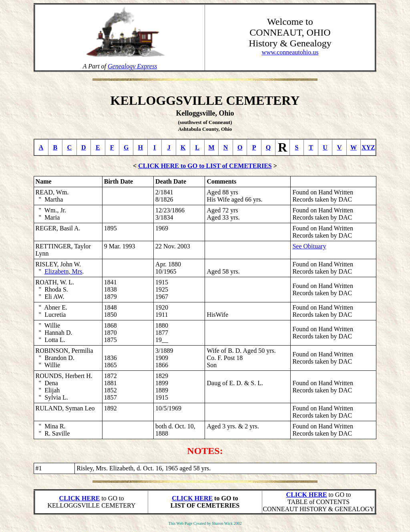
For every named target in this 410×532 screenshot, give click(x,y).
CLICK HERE (80, 498)
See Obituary (309, 246)
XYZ (368, 147)
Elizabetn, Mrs (63, 271)
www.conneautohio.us (290, 52)
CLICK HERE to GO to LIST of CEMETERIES (205, 166)
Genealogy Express (132, 66)
